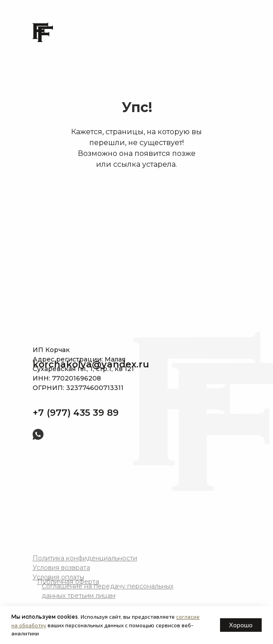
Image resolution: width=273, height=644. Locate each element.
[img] (79, 435)
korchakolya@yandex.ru (91, 364)
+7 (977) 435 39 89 (76, 413)
